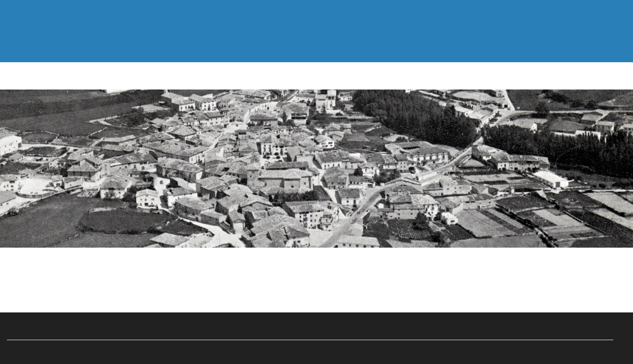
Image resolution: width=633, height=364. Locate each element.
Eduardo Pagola (328, 324)
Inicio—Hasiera (52, 44)
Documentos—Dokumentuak (170, 44)
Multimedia (281, 44)
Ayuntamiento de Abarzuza (310, 348)
